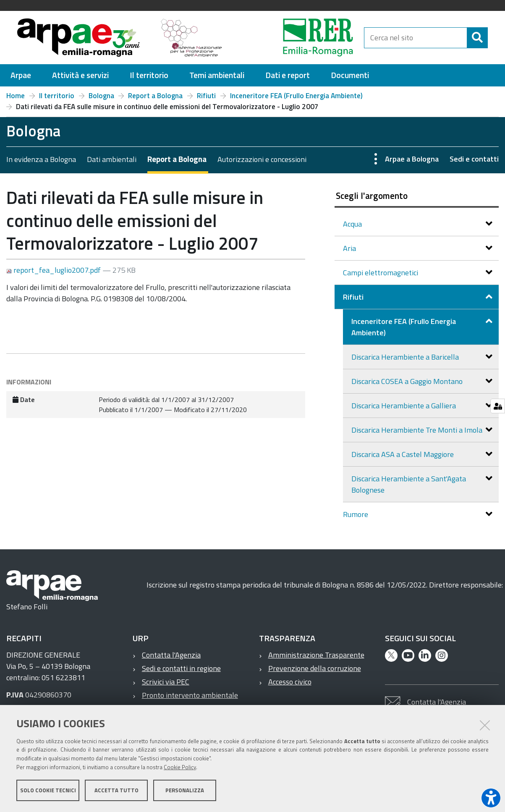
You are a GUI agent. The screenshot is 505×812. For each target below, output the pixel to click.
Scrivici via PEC (166, 682)
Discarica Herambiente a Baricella (406, 357)
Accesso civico (290, 682)
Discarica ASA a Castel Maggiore (403, 454)
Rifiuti (206, 96)
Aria (350, 248)
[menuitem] (21, 75)
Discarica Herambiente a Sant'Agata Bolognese (409, 484)
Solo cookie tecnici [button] (48, 790)
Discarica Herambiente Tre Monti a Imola (418, 430)
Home (16, 96)
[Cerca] (477, 38)
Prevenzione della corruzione (315, 668)
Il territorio (57, 96)
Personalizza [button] (185, 790)
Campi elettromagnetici (381, 273)
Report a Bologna (155, 96)
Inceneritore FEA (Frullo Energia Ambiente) (296, 96)
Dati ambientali (112, 159)
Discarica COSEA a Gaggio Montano (408, 381)
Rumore (356, 514)
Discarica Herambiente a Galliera (404, 406)
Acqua (353, 224)
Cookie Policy (180, 767)
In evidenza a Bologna (41, 159)
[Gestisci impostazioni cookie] (498, 406)
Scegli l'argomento (372, 196)
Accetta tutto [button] (116, 790)
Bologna (101, 96)
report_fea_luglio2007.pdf (54, 270)
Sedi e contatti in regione (181, 668)
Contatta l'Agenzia (171, 655)
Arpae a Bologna (412, 159)
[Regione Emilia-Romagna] (297, 38)
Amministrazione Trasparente (316, 655)
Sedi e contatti (474, 159)
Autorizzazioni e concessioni (262, 159)
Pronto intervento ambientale (190, 695)
